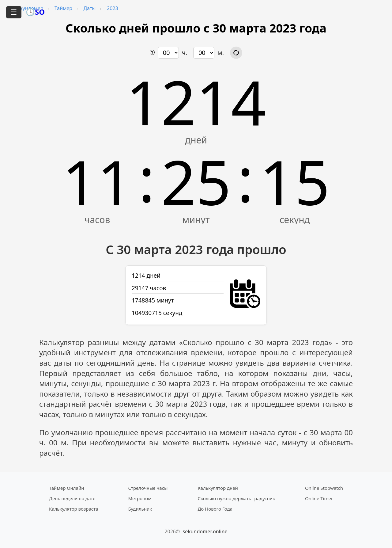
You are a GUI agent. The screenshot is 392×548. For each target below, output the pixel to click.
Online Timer (319, 498)
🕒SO (35, 12)
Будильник (140, 509)
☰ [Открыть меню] (14, 12)
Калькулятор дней (218, 488)
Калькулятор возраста (73, 509)
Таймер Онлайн (67, 488)
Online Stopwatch (324, 488)
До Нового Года (215, 509)
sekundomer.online (205, 531)
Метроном (140, 498)
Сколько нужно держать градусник (236, 498)
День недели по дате (72, 498)
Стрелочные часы (148, 488)
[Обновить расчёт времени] (236, 53)
